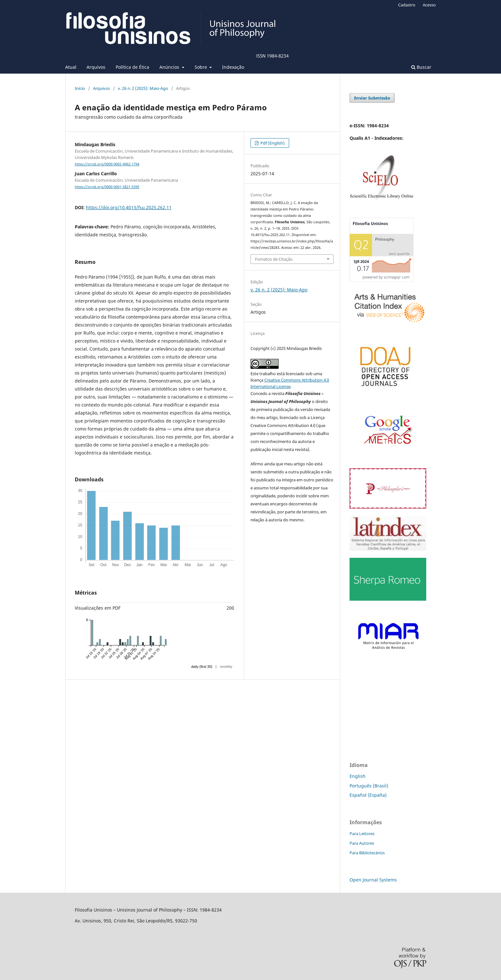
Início (80, 88)
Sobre (201, 67)
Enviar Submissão (372, 98)
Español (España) (368, 795)
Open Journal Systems (373, 880)
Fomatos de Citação (274, 259)
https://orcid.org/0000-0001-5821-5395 (107, 187)
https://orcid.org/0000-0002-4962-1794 (107, 164)
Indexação (233, 67)
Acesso (429, 5)
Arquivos (96, 67)
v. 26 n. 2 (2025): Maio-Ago (143, 88)
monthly (226, 667)
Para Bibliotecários (367, 853)
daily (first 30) (202, 667)
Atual (71, 67)
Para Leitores (362, 834)
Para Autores (362, 843)
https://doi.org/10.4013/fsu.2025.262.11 (129, 207)
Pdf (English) (272, 143)
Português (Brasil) (369, 786)
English (358, 776)
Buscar (421, 67)
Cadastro (407, 5)
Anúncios (170, 67)
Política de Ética (132, 67)
